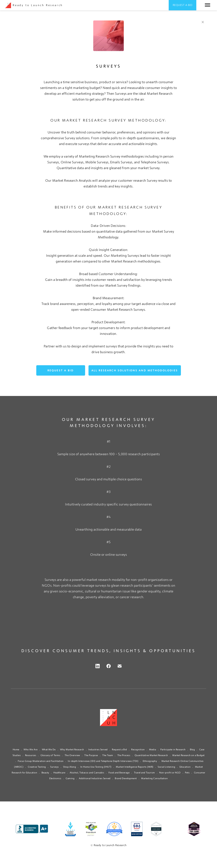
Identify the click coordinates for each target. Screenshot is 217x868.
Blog (192, 749)
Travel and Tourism (144, 773)
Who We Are (31, 749)
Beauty (45, 773)
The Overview (72, 755)
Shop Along (70, 767)
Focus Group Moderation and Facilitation (41, 761)
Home (16, 749)
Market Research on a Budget (188, 755)
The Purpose (91, 755)
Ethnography (150, 761)
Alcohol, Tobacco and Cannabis (87, 773)
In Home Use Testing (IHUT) (96, 767)
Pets (187, 773)
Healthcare (59, 773)
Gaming (70, 778)
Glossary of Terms (50, 755)
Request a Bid (183, 5)
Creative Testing (37, 767)
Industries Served (98, 749)
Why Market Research (72, 749)
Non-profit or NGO (170, 773)
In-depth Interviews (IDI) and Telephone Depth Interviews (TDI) (103, 761)
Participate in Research (173, 749)
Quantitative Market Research (151, 755)
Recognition (138, 749)
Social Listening (166, 767)
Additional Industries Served (95, 778)
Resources (31, 755)
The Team (108, 755)
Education (185, 767)
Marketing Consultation (154, 778)
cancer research (132, 597)
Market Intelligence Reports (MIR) (135, 767)
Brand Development (126, 778)
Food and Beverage (119, 773)
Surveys (55, 767)
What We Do (49, 749)
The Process (124, 755)
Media (153, 749)
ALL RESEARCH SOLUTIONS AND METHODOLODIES (135, 370)
